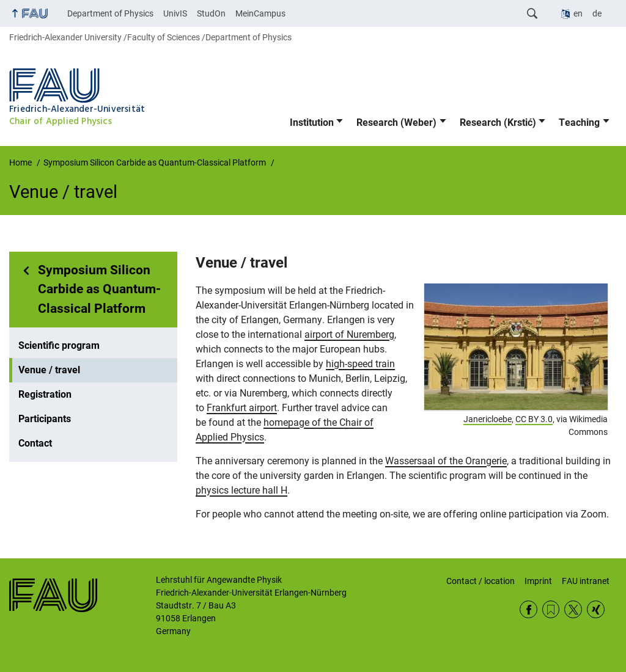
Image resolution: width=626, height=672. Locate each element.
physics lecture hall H (241, 490)
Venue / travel (49, 370)
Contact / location (481, 581)
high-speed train (360, 364)
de (597, 13)
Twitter (573, 609)
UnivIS (175, 13)
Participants (45, 419)
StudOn (211, 13)
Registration (45, 394)
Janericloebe (488, 419)
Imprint (538, 581)
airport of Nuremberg (349, 334)
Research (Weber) (396, 122)
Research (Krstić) (498, 122)
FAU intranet (586, 581)
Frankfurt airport (242, 408)
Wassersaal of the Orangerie (446, 461)
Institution (312, 122)
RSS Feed (551, 609)
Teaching (579, 122)
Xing (596, 609)
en (578, 13)
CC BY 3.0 (534, 419)
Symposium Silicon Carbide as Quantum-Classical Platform (99, 289)
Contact (35, 443)
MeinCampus (260, 13)
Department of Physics (110, 13)
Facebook (528, 609)
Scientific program (59, 345)
